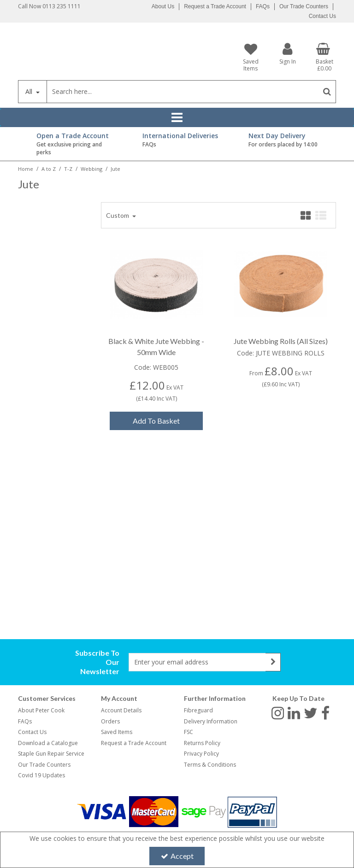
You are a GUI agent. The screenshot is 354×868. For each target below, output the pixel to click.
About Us (163, 6)
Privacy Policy (201, 754)
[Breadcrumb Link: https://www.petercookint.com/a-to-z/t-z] (68, 168)
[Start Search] (327, 92)
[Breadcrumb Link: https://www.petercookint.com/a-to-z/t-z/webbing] (91, 168)
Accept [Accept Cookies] (177, 856)
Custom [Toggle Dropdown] (118, 215)
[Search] (182, 92)
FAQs (263, 6)
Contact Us (322, 16)
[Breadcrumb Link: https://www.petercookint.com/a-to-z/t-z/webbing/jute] (115, 168)
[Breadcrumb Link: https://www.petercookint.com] (26, 168)
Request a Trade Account (215, 6)
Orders (110, 721)
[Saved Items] (251, 57)
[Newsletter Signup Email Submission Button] (273, 662)
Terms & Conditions (210, 765)
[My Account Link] (288, 53)
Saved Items (117, 732)
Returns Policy (202, 743)
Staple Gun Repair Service (51, 754)
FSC (189, 732)
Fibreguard (198, 710)
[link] (278, 712)
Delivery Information (211, 721)
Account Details (121, 710)
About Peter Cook (41, 710)
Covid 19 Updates (41, 775)
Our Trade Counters (304, 6)
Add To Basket (156, 421)
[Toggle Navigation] (177, 117)
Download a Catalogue (48, 743)
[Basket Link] (324, 57)
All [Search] (30, 91)
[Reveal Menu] (177, 117)
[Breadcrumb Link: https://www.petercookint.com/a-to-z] (49, 168)
